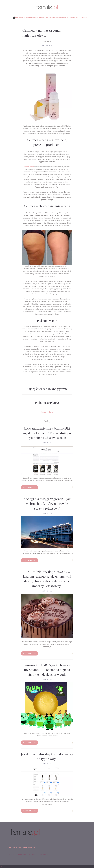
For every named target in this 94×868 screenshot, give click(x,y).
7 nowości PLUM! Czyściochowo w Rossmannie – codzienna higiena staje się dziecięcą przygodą (47, 670)
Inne (84, 18)
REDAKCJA (49, 844)
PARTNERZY (37, 844)
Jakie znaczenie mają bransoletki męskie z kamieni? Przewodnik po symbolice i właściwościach (47, 433)
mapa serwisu (29, 847)
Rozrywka (69, 18)
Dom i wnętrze (58, 18)
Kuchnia (35, 18)
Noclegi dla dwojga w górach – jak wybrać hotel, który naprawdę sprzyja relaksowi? (47, 504)
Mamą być (77, 18)
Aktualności (20, 18)
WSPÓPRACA (14, 844)
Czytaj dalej (30, 487)
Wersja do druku (47, 412)
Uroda (49, 18)
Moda (29, 18)
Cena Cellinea (29, 167)
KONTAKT (26, 844)
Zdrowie (42, 18)
